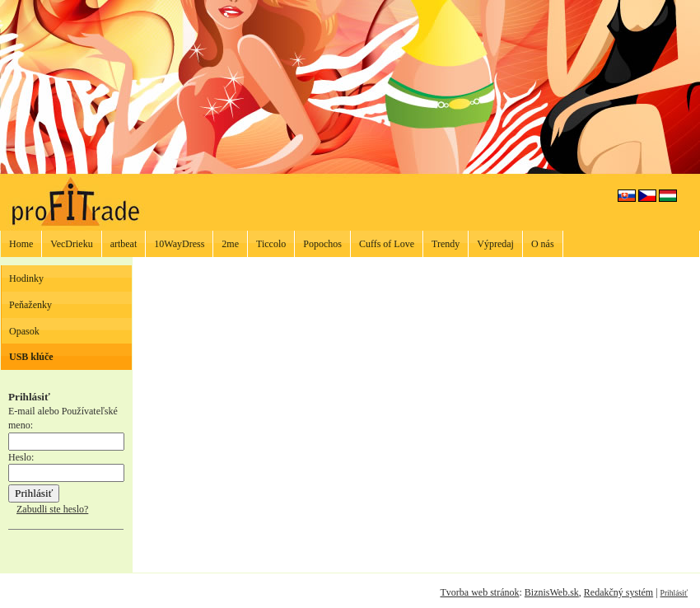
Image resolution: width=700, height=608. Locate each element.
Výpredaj (495, 244)
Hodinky (26, 278)
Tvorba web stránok (479, 592)
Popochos (322, 244)
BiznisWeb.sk (552, 592)
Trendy (446, 244)
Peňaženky (30, 305)
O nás (543, 244)
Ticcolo (271, 244)
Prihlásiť (674, 593)
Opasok (24, 331)
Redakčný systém (618, 592)
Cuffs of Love (387, 244)
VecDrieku (71, 244)
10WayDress (179, 244)
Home (21, 244)
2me (230, 244)
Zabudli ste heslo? (52, 509)
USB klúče (31, 357)
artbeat (124, 244)
